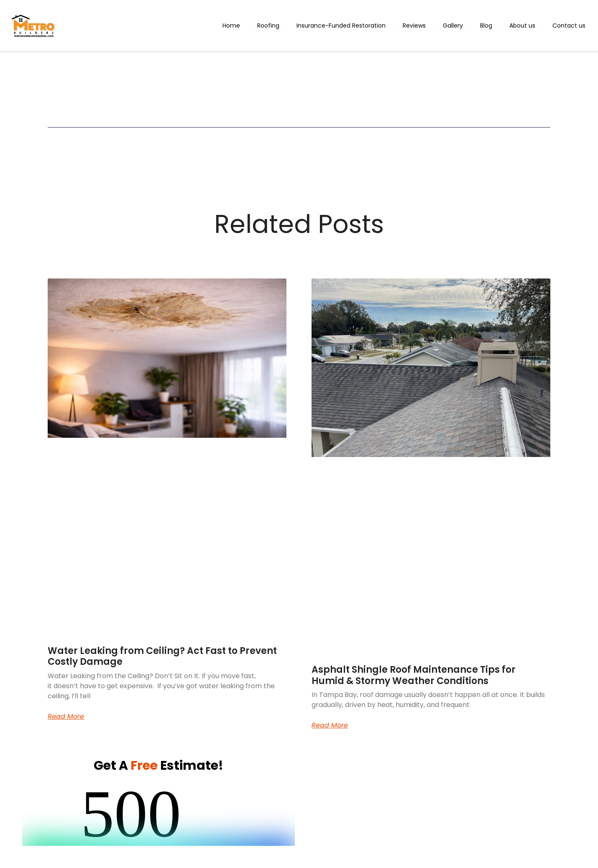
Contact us (569, 26)
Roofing (268, 26)
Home (231, 26)
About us (522, 26)
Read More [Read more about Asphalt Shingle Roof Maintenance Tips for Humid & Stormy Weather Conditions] (330, 725)
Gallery (453, 26)
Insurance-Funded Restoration (341, 26)
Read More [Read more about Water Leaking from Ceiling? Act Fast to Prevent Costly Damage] (66, 717)
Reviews (414, 26)
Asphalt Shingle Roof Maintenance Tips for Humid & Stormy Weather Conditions (414, 675)
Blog (486, 26)
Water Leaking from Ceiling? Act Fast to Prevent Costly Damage (162, 656)
